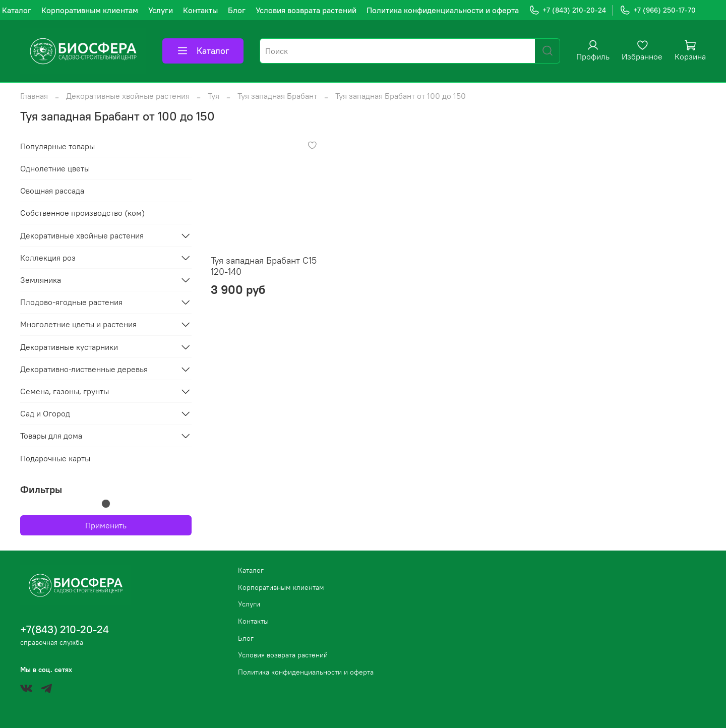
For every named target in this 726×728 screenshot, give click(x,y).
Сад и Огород (45, 413)
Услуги (161, 10)
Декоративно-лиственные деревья (84, 369)
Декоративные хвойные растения (128, 96)
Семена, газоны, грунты (65, 391)
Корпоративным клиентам (90, 10)
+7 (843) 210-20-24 (567, 10)
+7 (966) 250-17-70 (658, 10)
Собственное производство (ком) (82, 213)
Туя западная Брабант (277, 96)
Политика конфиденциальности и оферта (443, 10)
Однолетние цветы (55, 168)
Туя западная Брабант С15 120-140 (264, 266)
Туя (214, 96)
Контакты (200, 10)
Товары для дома (51, 436)
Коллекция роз (48, 258)
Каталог (17, 10)
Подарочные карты (55, 458)
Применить (106, 525)
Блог (237, 10)
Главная (34, 96)
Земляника (41, 280)
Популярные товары (57, 146)
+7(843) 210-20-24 (65, 629)
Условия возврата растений (306, 10)
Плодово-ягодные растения (71, 302)
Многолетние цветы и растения (78, 324)
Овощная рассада (52, 191)
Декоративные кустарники (69, 347)
